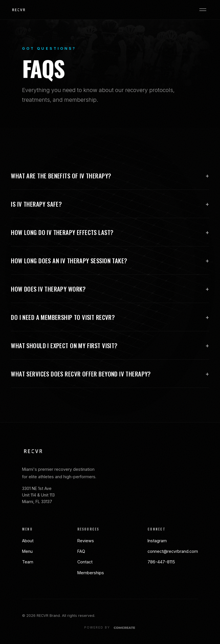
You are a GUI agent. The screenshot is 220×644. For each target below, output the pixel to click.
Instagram (157, 541)
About (28, 541)
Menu (27, 551)
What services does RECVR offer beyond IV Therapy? (110, 374)
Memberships (91, 573)
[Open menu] (203, 10)
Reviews (86, 541)
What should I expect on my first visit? (110, 346)
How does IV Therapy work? (110, 289)
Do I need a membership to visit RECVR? (110, 317)
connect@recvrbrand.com (173, 551)
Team (28, 562)
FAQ (81, 551)
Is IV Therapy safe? (110, 204)
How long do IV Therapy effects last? (110, 232)
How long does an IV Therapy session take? (110, 261)
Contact (85, 562)
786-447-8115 (161, 562)
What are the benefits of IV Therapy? (110, 176)
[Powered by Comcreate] (110, 628)
